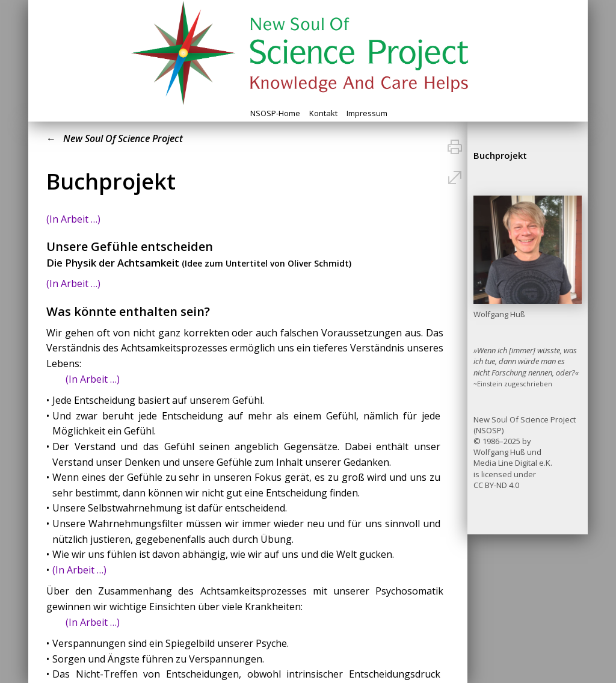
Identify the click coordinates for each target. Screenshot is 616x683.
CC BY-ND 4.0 (496, 485)
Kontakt (323, 113)
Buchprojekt (500, 155)
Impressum (367, 113)
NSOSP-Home (275, 113)
